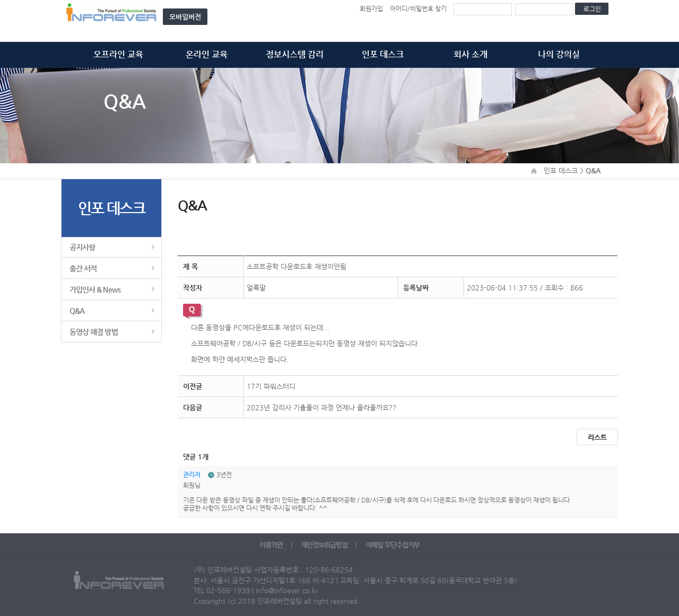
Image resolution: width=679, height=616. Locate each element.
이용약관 (272, 545)
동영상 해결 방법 (94, 332)
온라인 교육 (207, 54)
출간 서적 (83, 268)
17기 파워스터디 (271, 386)
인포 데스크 (383, 54)
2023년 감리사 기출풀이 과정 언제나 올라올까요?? (321, 407)
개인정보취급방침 (325, 545)
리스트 (597, 437)
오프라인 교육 (118, 54)
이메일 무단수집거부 (393, 545)
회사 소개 (471, 54)
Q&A (77, 311)
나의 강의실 (559, 54)
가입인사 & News (95, 289)
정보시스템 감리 (295, 54)
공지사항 (82, 247)
